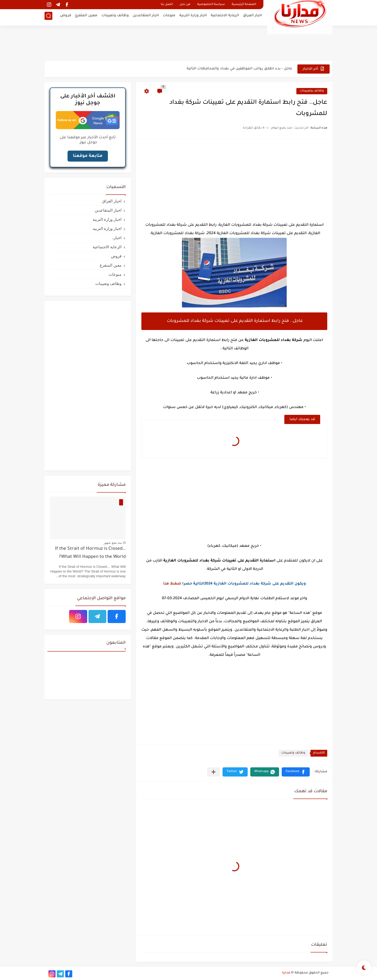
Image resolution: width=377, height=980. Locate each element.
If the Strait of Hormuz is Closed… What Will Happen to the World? (90, 553)
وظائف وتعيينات (115, 17)
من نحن (185, 5)
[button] (296, 772)
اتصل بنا (167, 5)
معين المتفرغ (86, 17)
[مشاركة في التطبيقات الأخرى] (214, 772)
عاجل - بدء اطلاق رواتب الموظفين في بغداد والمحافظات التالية (239, 69)
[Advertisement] (188, 43)
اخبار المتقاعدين (146, 17)
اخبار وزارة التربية (193, 17)
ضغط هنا (172, 584)
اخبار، (117, 238)
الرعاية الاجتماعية (225, 17)
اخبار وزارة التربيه (107, 229)
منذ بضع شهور (113, 543)
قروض (66, 17)
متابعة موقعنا (88, 156)
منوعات (169, 17)
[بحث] (48, 17)
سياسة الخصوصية (211, 5)
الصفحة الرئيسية (244, 5)
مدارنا (286, 973)
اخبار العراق (252, 17)
